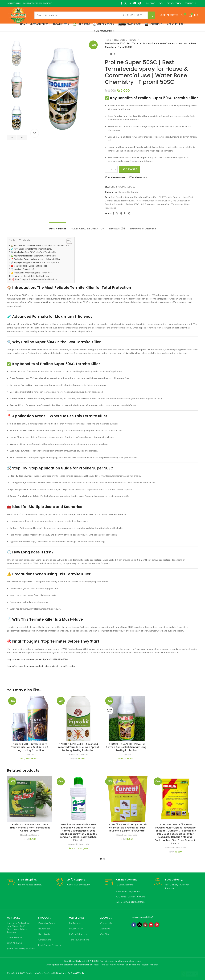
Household (120, 40)
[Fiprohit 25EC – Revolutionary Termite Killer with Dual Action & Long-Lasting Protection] (30, 718)
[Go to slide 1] (101, 859)
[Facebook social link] (121, 3)
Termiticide (177, 204)
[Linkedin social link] (125, 214)
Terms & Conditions (79, 940)
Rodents (35, 835)
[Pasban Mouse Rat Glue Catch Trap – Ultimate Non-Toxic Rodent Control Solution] (30, 799)
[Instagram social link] (130, 3)
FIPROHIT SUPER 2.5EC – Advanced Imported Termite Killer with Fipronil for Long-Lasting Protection (78, 747)
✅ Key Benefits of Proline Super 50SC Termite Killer (34, 256)
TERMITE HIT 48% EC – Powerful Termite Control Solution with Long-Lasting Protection (127, 747)
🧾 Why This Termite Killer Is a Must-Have (31, 276)
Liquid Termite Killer (124, 201)
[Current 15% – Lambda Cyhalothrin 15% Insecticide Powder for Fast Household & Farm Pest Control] (127, 799)
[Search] (95, 15)
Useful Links (77, 918)
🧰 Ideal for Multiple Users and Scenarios (29, 266)
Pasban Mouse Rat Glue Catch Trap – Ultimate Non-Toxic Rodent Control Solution (30, 828)
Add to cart (130, 169)
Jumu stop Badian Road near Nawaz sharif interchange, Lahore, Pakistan (19, 928)
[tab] (57, 227)
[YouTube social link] (135, 3)
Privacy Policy (76, 929)
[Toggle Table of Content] (68, 241)
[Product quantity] (111, 169)
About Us (106, 918)
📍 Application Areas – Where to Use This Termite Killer (35, 259)
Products (44, 918)
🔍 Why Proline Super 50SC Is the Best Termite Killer (34, 252)
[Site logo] (18, 15)
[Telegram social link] (129, 214)
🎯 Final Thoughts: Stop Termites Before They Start (35, 279)
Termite (132, 40)
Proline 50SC (132, 204)
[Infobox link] (29, 882)
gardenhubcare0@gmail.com (21, 948)
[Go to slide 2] (104, 859)
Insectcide (84, 844)
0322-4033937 (14, 937)
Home (108, 40)
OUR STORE (13, 918)
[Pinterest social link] (140, 3)
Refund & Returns (78, 934)
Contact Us (106, 923)
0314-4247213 (14, 943)
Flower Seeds (45, 929)
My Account (75, 923)
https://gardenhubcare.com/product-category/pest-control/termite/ (41, 666)
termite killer (163, 204)
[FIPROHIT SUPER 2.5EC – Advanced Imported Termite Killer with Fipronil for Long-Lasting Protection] (78, 718)
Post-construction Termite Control (153, 201)
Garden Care (45, 940)
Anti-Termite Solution (122, 197)
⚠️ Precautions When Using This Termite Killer (32, 273)
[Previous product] (107, 54)
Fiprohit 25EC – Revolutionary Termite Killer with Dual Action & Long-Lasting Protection (30, 747)
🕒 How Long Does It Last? (22, 269)
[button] (12, 137)
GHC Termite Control (170, 197)
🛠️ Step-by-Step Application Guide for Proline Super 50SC (36, 262)
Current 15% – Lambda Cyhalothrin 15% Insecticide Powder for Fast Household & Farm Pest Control (127, 828)
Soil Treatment (148, 204)
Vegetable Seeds (47, 923)
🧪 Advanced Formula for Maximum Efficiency (31, 249)
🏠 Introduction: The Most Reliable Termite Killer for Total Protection (41, 246)
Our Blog (105, 934)
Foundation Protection (146, 197)
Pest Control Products (49, 945)
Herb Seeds (44, 934)
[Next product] (115, 54)
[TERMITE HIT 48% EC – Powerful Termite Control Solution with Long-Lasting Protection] (127, 718)
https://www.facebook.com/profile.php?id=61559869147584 (37, 659)
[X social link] (126, 3)
